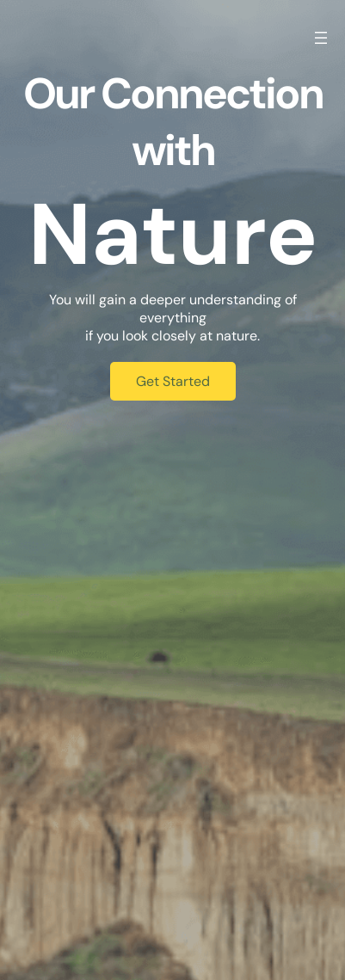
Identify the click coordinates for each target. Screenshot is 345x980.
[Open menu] (321, 38)
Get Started (173, 381)
